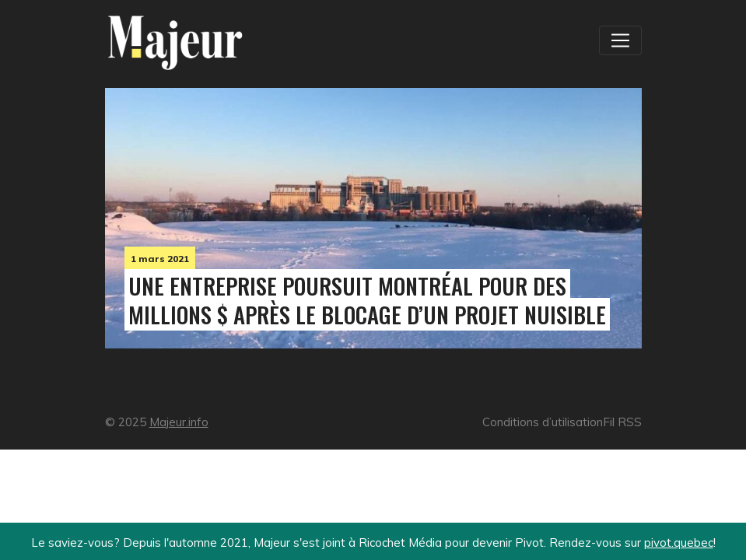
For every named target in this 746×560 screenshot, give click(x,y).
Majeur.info (179, 422)
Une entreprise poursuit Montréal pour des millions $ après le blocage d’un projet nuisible (367, 300)
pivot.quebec (679, 542)
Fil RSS (622, 422)
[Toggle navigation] (620, 40)
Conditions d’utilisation (543, 422)
